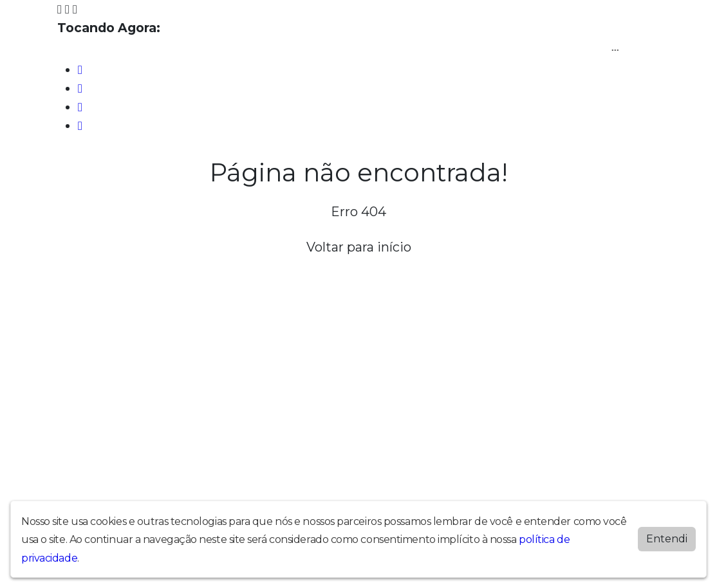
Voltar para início (359, 247)
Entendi (667, 538)
